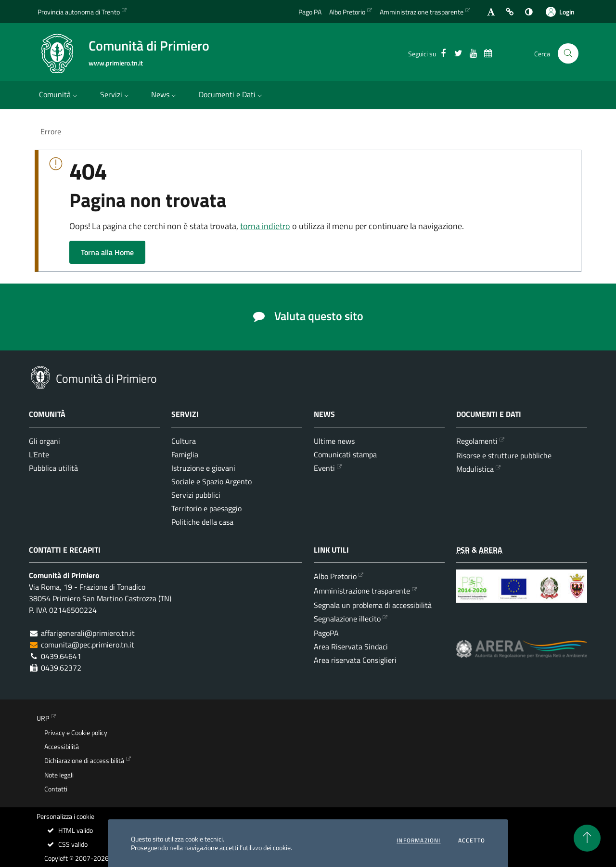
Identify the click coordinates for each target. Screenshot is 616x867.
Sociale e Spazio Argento (212, 481)
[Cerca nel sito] (568, 54)
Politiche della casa (202, 522)
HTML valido (70, 830)
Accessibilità (62, 747)
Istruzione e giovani (203, 468)
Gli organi (45, 441)
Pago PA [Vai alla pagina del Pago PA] (310, 12)
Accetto (472, 841)
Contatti (56, 789)
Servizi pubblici (196, 495)
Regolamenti (477, 441)
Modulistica (475, 469)
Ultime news (334, 441)
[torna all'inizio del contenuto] (587, 838)
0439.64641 (61, 656)
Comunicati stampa (345, 454)
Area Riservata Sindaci (351, 647)
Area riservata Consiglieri (355, 660)
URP (43, 718)
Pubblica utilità (53, 468)
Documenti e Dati (231, 94)
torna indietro (265, 226)
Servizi (115, 94)
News (165, 94)
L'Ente (39, 454)
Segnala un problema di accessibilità (373, 605)
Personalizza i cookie (65, 816)
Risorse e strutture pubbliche (504, 455)
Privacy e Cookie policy (76, 733)
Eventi (324, 468)
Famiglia (185, 454)
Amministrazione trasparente (362, 591)
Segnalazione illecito (347, 619)
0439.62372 (61, 668)
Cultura (184, 441)
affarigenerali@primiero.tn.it (88, 633)
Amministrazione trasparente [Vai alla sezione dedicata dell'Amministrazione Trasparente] (422, 12)
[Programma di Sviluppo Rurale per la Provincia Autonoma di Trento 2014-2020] (522, 593)
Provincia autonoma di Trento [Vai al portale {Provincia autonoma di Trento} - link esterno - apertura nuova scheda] (79, 12)
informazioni (418, 841)
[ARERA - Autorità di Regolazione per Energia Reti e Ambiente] (522, 656)
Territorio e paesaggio (206, 508)
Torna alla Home (107, 252)
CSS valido (67, 844)
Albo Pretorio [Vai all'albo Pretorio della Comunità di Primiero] (347, 12)
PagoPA (326, 633)
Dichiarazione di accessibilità (84, 761)
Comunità (59, 94)
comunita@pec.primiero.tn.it (88, 645)
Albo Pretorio (335, 576)
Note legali (59, 775)
